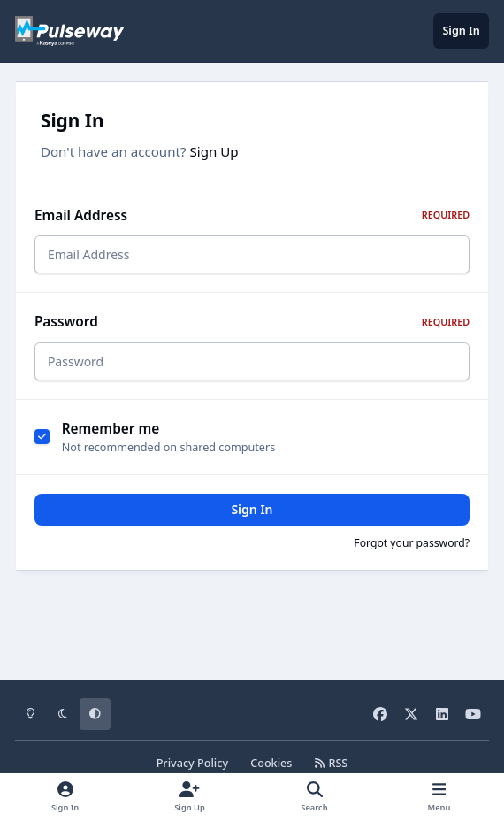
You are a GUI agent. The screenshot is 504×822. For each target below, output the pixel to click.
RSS (332, 763)
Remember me (111, 438)
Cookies (271, 763)
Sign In (252, 520)
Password (252, 327)
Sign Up (214, 151)
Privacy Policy (192, 763)
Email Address (252, 215)
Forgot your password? (412, 553)
